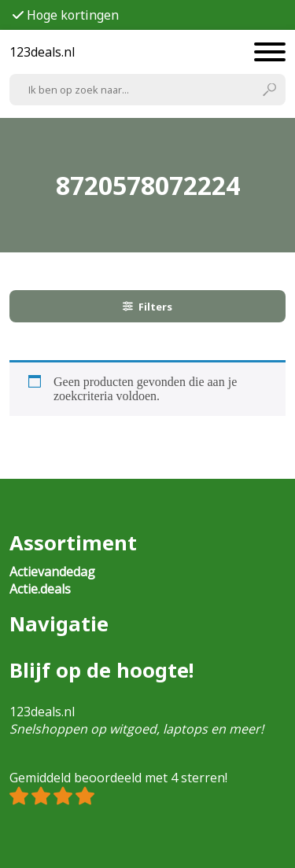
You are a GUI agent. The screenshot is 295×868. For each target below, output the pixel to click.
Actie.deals (40, 589)
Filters (148, 307)
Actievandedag (52, 572)
